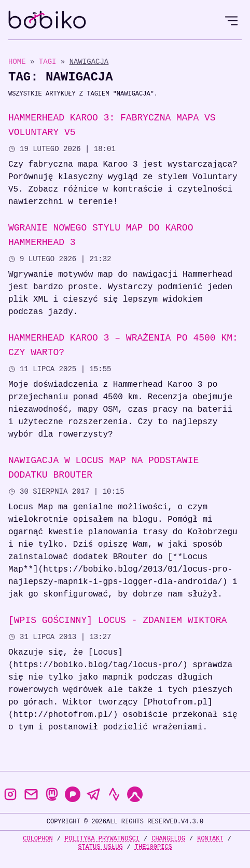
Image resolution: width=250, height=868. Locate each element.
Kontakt (210, 839)
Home (17, 62)
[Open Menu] (231, 21)
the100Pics (154, 847)
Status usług (100, 847)
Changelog (168, 839)
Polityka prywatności (102, 839)
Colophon (38, 839)
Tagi (50, 62)
